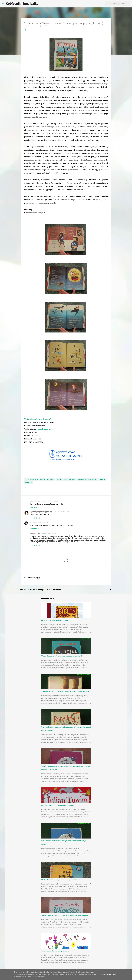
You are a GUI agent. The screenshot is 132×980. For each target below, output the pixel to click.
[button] (25, 30)
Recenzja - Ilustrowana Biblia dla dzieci (55, 620)
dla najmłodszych (31, 480)
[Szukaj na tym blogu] (120, 4)
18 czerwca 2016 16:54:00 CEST (50, 501)
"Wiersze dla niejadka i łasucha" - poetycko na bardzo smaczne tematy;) (66, 915)
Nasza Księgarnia (44, 429)
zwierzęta (29, 483)
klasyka (59, 480)
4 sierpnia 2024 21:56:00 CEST (49, 533)
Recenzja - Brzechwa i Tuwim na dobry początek (58, 805)
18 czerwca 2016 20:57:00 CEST (62, 512)
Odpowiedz (35, 507)
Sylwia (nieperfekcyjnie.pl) (41, 512)
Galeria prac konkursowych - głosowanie (55, 951)
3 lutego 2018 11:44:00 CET (40, 522)
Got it (116, 974)
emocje (42, 480)
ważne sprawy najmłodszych (88, 480)
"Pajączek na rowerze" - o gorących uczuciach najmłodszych (62, 656)
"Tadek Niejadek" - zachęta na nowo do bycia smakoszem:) (61, 880)
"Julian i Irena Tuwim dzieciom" (38, 419)
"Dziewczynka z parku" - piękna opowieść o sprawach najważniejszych (65, 692)
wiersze (102, 480)
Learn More (106, 974)
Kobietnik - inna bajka (22, 4)
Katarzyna (51, 480)
